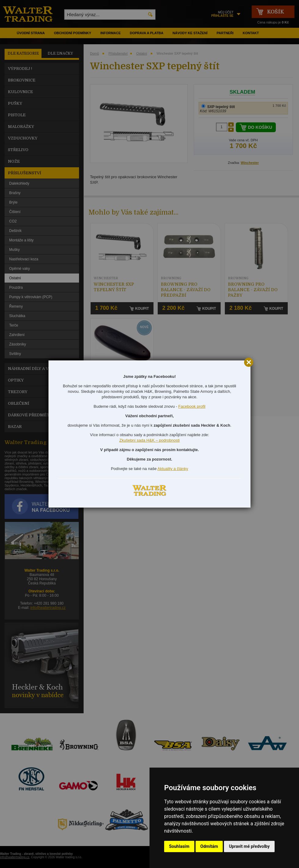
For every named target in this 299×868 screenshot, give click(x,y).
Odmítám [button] (209, 846)
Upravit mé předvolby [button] (249, 846)
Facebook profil (192, 406)
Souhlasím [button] (179, 846)
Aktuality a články (173, 469)
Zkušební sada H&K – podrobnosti (149, 440)
